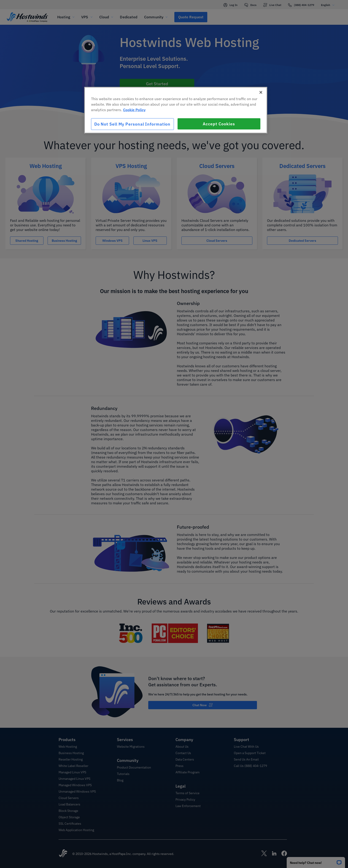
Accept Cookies (219, 124)
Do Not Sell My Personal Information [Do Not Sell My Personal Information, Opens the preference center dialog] (132, 124)
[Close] (261, 92)
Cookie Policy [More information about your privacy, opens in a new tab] (134, 110)
